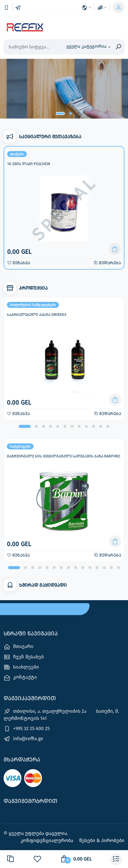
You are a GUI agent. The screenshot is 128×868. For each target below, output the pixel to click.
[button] (60, 113)
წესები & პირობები (102, 840)
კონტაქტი (20, 678)
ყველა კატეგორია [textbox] (86, 46)
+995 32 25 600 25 (27, 729)
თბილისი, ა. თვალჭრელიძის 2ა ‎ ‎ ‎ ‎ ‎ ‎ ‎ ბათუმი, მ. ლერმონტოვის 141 (61, 715)
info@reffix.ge (23, 739)
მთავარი (18, 647)
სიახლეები (21, 667)
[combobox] (88, 47)
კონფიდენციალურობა (47, 840)
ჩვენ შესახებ (24, 657)
